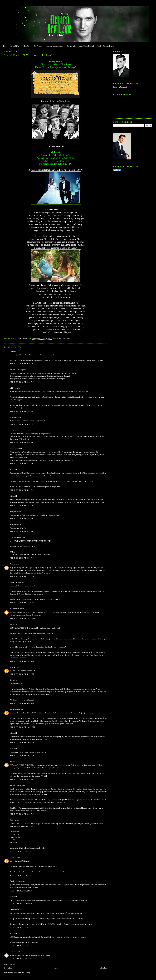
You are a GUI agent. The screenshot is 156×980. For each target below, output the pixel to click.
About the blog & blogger (54, 46)
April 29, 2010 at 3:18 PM (22, 424)
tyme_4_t (13, 667)
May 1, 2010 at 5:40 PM (20, 875)
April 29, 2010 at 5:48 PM (22, 464)
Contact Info (71, 46)
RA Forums (38, 46)
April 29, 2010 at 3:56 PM (22, 443)
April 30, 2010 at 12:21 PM (22, 756)
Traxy (12, 351)
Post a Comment (10, 964)
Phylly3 (12, 564)
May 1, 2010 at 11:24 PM (21, 891)
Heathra (12, 762)
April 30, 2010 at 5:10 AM (22, 674)
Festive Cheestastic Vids (106, 46)
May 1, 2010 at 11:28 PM (21, 904)
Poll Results (64, 339)
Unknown (13, 857)
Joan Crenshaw (15, 709)
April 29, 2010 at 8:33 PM (22, 532)
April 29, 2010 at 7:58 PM (22, 519)
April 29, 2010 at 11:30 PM (22, 603)
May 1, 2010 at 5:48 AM (21, 851)
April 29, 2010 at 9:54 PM (22, 558)
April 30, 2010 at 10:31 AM (22, 727)
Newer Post (8, 968)
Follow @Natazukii (120, 87)
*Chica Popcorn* (16, 537)
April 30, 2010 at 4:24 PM (22, 779)
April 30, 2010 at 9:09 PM (22, 814)
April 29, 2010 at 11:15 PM (22, 576)
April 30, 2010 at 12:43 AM (22, 619)
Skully (12, 820)
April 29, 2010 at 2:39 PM (22, 364)
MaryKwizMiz (15, 449)
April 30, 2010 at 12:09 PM (22, 743)
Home (5, 46)
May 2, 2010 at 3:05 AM (21, 928)
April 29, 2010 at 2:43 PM (22, 382)
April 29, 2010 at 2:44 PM (22, 411)
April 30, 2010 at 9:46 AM (22, 703)
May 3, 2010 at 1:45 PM (20, 959)
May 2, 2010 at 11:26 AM (21, 946)
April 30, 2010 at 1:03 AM (22, 661)
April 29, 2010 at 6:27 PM (22, 490)
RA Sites (27, 46)
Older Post (104, 968)
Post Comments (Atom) (22, 973)
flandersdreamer (15, 609)
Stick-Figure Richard (86, 46)
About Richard (15, 46)
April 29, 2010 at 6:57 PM (22, 506)
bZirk (12, 470)
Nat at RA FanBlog (16, 370)
